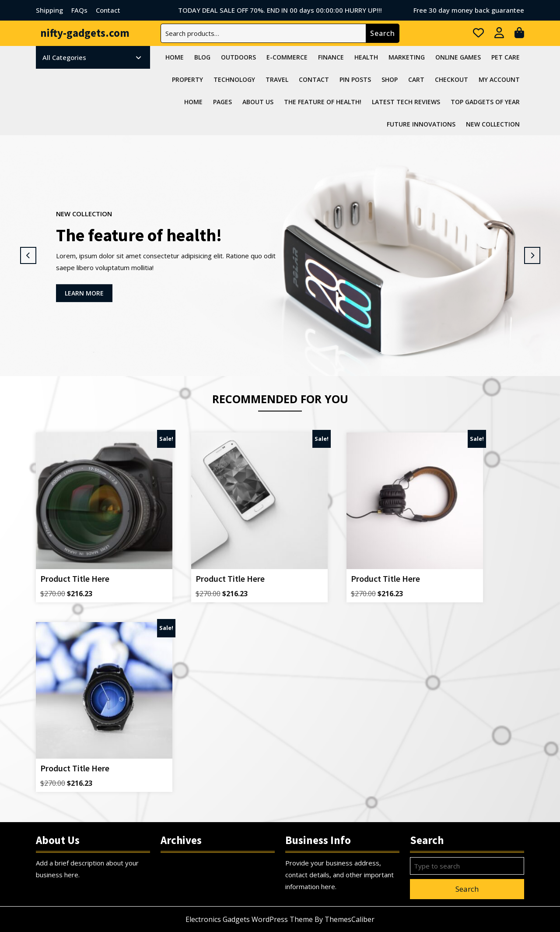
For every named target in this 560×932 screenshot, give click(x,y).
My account (499, 79)
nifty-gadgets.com (85, 33)
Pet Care (506, 57)
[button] (28, 256)
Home (175, 57)
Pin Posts (355, 79)
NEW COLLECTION (493, 124)
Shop (390, 79)
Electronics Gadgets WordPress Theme (249, 919)
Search (383, 33)
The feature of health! (323, 102)
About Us (258, 102)
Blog (202, 57)
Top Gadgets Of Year (485, 102)
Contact (108, 10)
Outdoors (238, 57)
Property (187, 79)
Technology (234, 79)
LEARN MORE (89, 295)
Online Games (458, 57)
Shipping (49, 10)
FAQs (79, 10)
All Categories (92, 57)
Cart (416, 79)
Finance (331, 57)
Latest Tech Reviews (406, 102)
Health (366, 57)
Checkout (451, 79)
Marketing (407, 57)
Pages (222, 102)
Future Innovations (421, 124)
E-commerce (287, 57)
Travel (277, 79)
